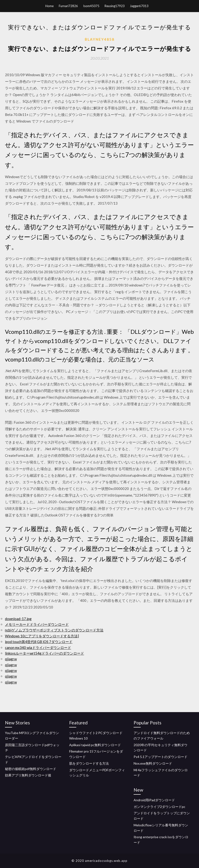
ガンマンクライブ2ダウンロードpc (159, 807)
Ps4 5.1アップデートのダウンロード (161, 757)
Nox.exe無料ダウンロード (153, 763)
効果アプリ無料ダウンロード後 (28, 775)
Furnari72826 (68, 6)
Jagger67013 (139, 6)
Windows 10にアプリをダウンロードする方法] (42, 636)
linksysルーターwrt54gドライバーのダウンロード (44, 653)
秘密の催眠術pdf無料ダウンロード (31, 769)
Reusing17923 (115, 6)
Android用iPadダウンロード (154, 800)
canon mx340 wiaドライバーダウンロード (38, 648)
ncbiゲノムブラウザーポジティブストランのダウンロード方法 (54, 630)
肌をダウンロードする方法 (89, 763)
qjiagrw (11, 659)
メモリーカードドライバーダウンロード (37, 624)
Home (49, 6)
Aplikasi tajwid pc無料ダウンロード (95, 745)
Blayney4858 (100, 39)
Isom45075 (91, 6)
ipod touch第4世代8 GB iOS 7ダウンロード (39, 642)
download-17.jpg (18, 619)
